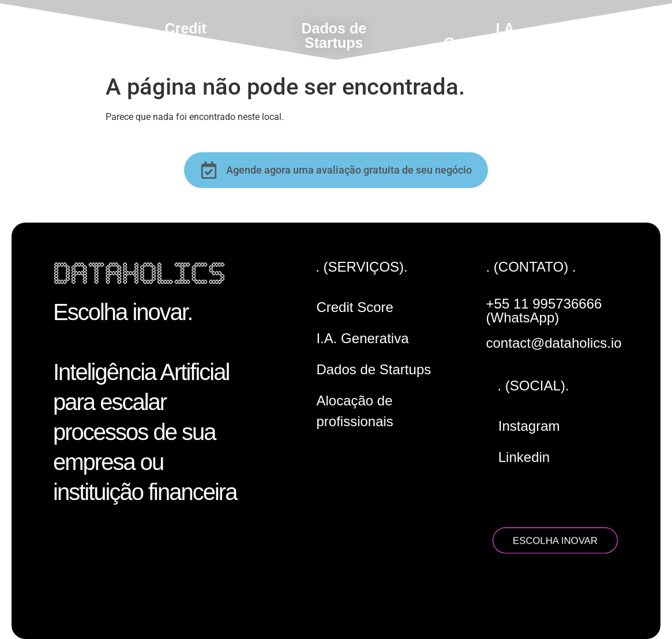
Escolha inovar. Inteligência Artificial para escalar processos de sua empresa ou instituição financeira (145, 402)
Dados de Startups (334, 35)
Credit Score (186, 35)
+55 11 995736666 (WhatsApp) (544, 311)
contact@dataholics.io (554, 343)
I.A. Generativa (481, 35)
